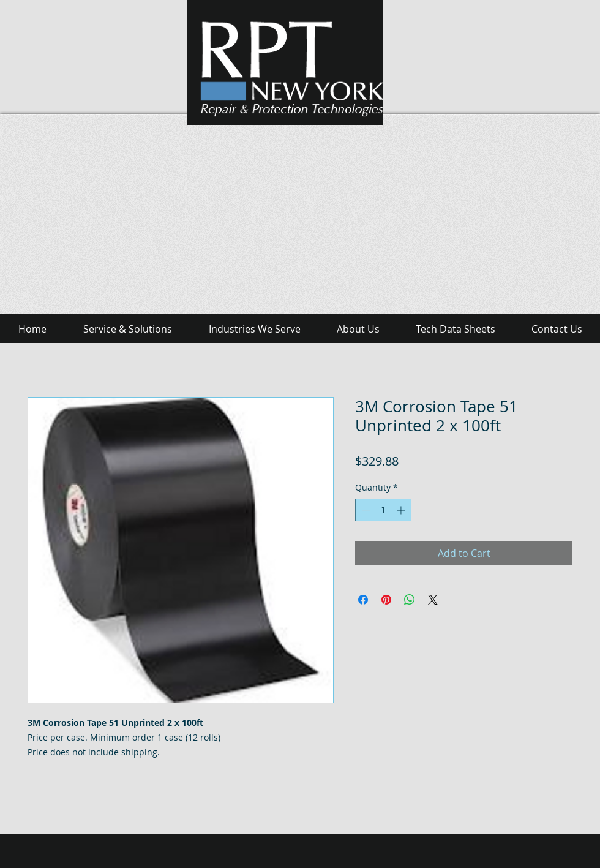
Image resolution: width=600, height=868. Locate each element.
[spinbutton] (383, 510)
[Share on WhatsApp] (410, 600)
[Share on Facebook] (363, 600)
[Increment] (402, 510)
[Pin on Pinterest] (386, 600)
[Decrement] (365, 510)
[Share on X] (433, 600)
